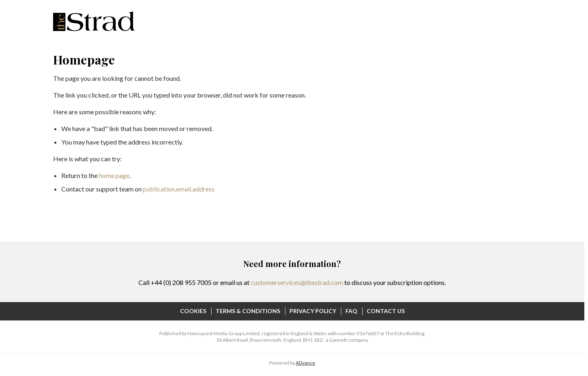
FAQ (351, 311)
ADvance (305, 363)
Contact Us (386, 311)
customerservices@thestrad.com (297, 282)
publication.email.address (179, 189)
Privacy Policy (313, 311)
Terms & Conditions (248, 311)
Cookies (193, 311)
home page (114, 175)
